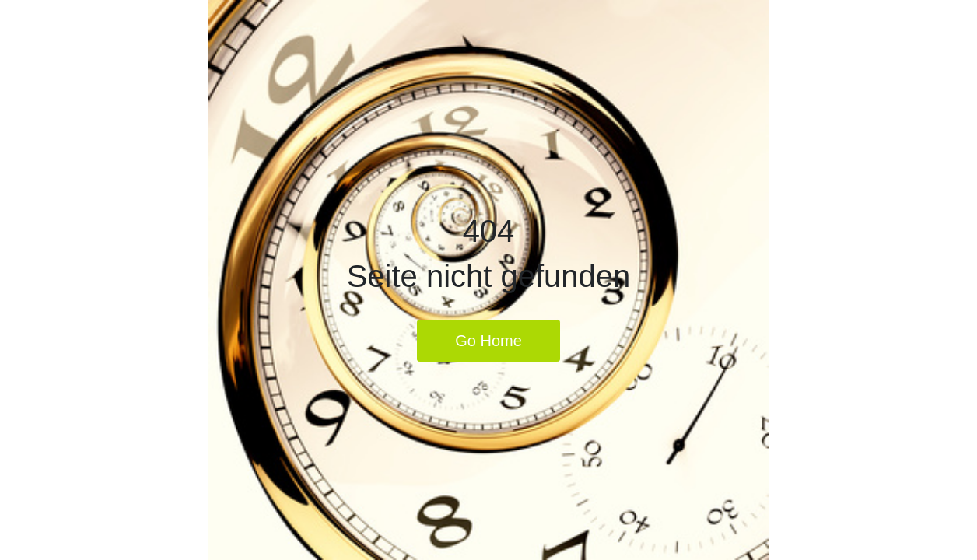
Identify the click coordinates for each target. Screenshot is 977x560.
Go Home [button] (488, 341)
